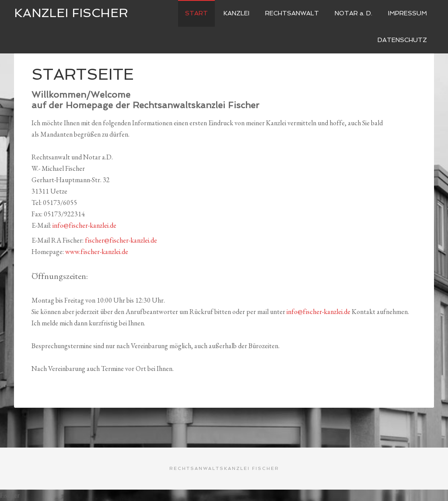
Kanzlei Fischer (71, 13)
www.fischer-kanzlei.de (97, 252)
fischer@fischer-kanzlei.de (121, 240)
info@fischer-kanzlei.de (84, 225)
